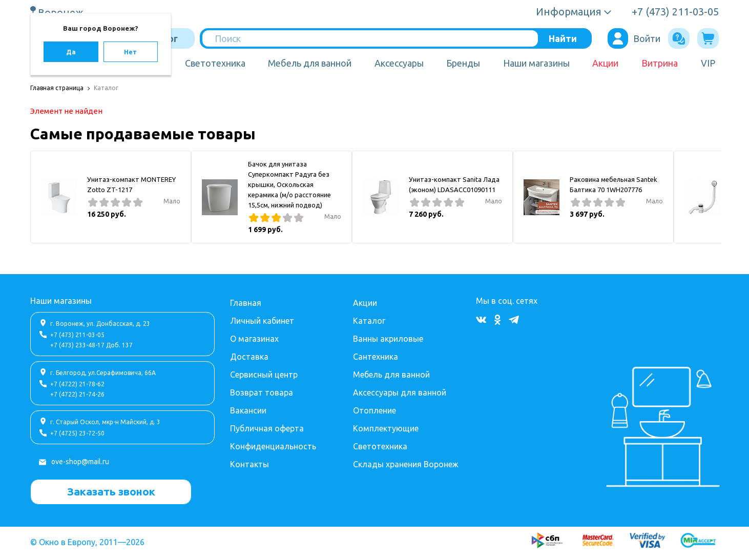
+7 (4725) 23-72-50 (77, 433)
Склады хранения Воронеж (406, 464)
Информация (569, 12)
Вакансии (248, 410)
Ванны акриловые (388, 339)
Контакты (249, 464)
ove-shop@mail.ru (80, 462)
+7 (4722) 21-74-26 (77, 394)
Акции (605, 63)
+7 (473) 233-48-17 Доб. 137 (91, 345)
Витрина (660, 63)
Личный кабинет (262, 321)
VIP (708, 63)
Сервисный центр (264, 375)
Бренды (463, 63)
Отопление (375, 410)
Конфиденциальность (273, 446)
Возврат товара (262, 392)
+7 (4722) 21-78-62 (77, 384)
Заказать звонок (111, 491)
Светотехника (215, 63)
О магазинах (254, 339)
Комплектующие (386, 428)
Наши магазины (536, 63)
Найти (563, 38)
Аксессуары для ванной (400, 392)
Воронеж (62, 12)
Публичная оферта (267, 428)
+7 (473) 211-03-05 (77, 335)
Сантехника (376, 357)
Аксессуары (399, 63)
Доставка (249, 357)
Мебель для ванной (310, 63)
